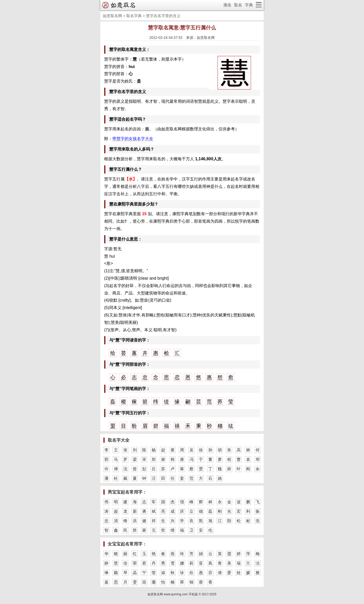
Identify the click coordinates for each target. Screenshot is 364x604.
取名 (238, 5)
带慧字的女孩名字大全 (133, 139)
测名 (227, 5)
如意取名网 (112, 16)
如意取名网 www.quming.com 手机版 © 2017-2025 (182, 594)
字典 (249, 5)
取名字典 (134, 16)
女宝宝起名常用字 (125, 544)
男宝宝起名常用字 (125, 492)
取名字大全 (119, 440)
